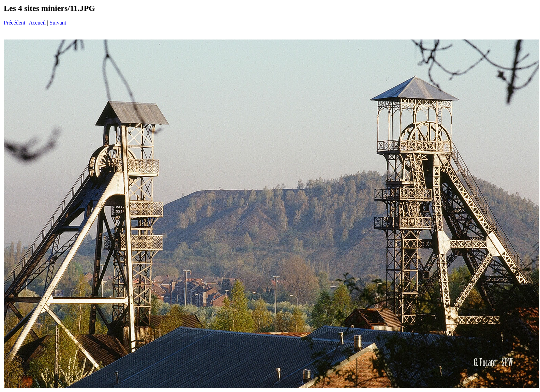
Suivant (58, 23)
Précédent (14, 23)
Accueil (37, 23)
